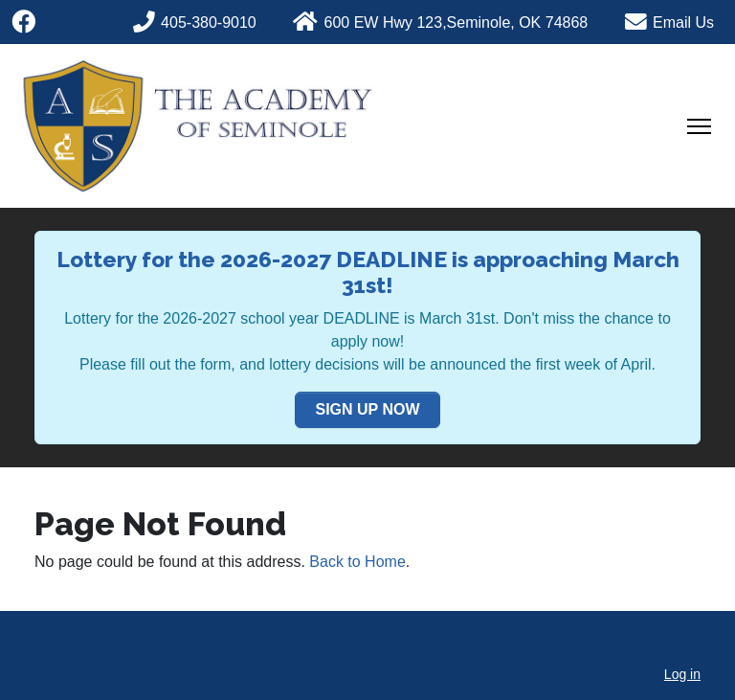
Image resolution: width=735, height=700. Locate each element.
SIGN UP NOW (367, 409)
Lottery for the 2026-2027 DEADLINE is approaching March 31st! (368, 272)
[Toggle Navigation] (699, 126)
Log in (682, 674)
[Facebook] (23, 22)
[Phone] (206, 20)
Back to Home (357, 562)
